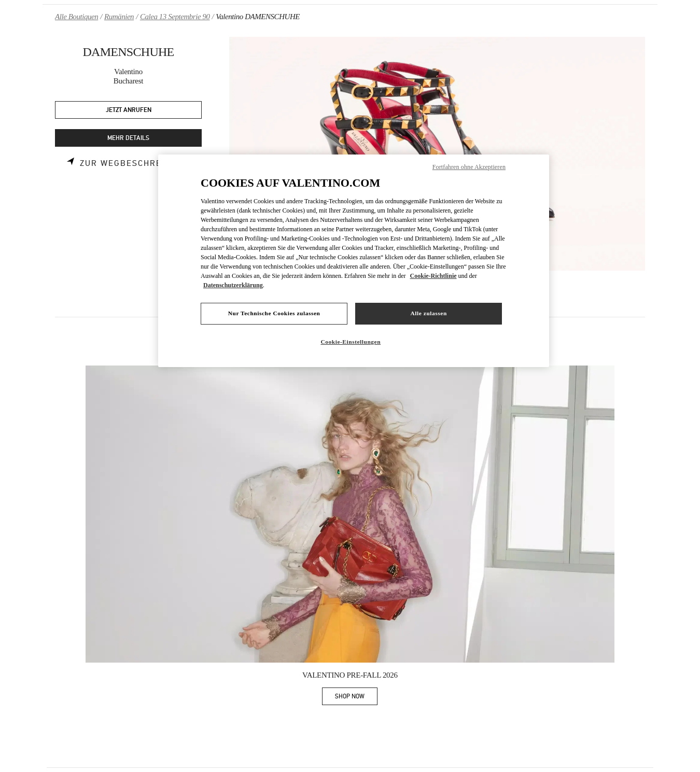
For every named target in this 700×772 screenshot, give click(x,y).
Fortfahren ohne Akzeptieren (469, 167)
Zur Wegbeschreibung (135, 163)
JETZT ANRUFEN (129, 110)
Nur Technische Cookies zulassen (274, 313)
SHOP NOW (356, 698)
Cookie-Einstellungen (351, 342)
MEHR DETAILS (128, 138)
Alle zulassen (429, 313)
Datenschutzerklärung (233, 285)
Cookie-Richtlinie (433, 276)
